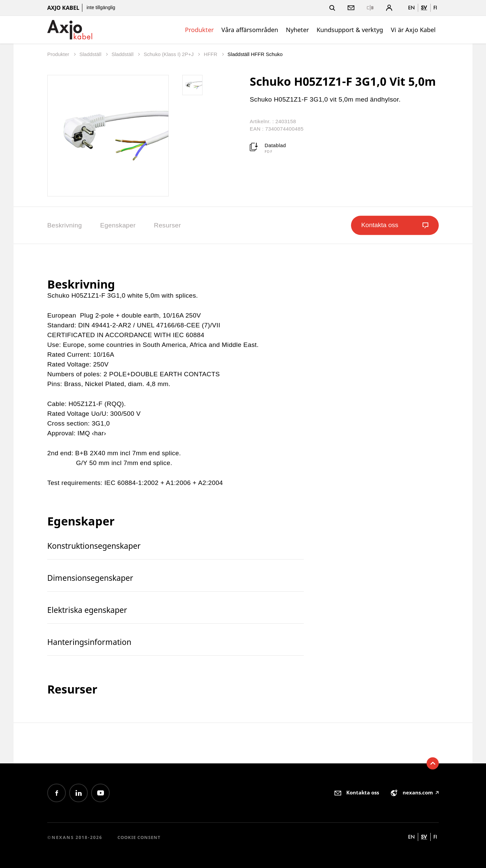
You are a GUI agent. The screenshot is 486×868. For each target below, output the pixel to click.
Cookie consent (139, 837)
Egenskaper (118, 225)
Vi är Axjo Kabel (413, 30)
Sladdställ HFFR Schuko (255, 54)
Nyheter (297, 30)
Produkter (199, 30)
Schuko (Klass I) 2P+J (169, 54)
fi (435, 8)
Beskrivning (65, 225)
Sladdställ (91, 54)
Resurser (167, 225)
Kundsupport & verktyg (350, 30)
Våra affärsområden (250, 30)
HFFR (211, 54)
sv (424, 8)
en (411, 8)
